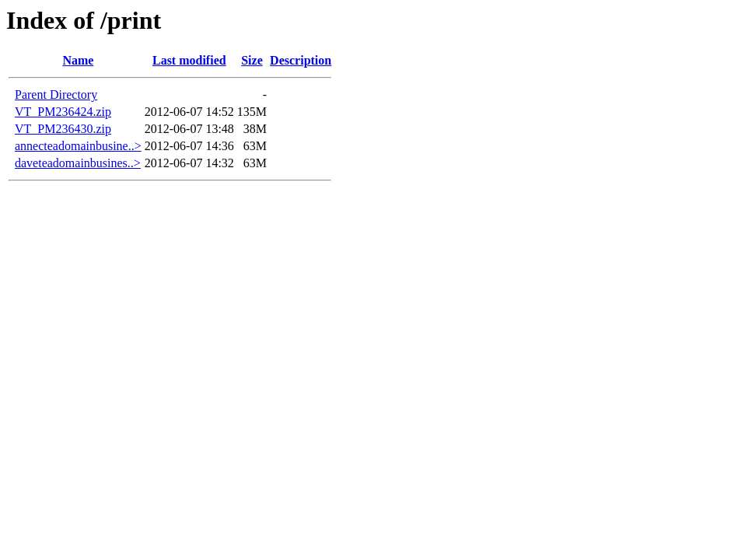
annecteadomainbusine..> (78, 146)
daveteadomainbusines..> (78, 163)
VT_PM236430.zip (63, 129)
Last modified (189, 60)
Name (78, 60)
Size (252, 60)
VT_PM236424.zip (63, 112)
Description (301, 60)
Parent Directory (56, 94)
